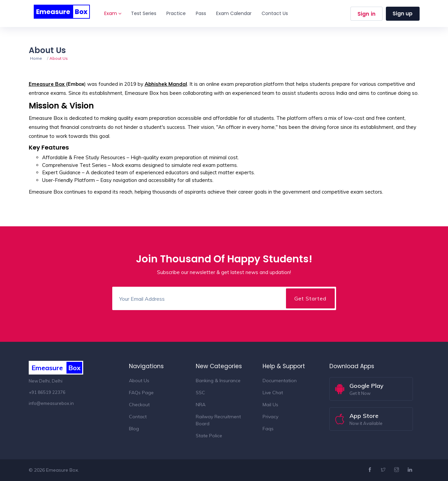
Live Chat (273, 393)
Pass (201, 13)
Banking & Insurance (218, 381)
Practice (176, 13)
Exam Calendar (234, 13)
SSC (200, 393)
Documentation (280, 381)
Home (36, 58)
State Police (209, 436)
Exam (113, 13)
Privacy (270, 417)
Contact (138, 417)
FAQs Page (141, 393)
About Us (139, 381)
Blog (134, 429)
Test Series (144, 13)
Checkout (139, 405)
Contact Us (275, 13)
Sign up (403, 14)
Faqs (268, 429)
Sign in (366, 14)
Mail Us (270, 405)
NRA (201, 405)
